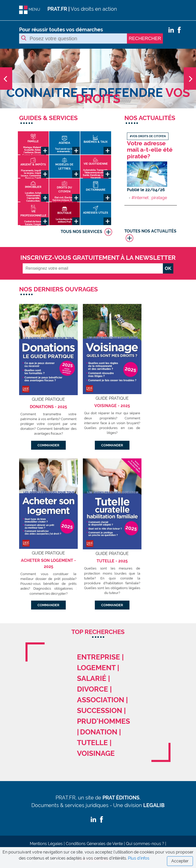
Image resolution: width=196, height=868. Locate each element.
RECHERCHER (145, 38)
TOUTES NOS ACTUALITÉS (150, 235)
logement (96, 668)
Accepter (180, 861)
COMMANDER (48, 445)
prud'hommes (103, 721)
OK (168, 268)
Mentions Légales (46, 844)
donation (99, 732)
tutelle (92, 743)
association (101, 700)
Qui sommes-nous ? (145, 844)
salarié (92, 678)
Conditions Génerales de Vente (94, 844)
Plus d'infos (139, 858)
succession (100, 711)
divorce (93, 689)
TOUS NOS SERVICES (86, 232)
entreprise (99, 657)
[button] (15, 79)
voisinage (96, 753)
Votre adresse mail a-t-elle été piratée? (150, 150)
